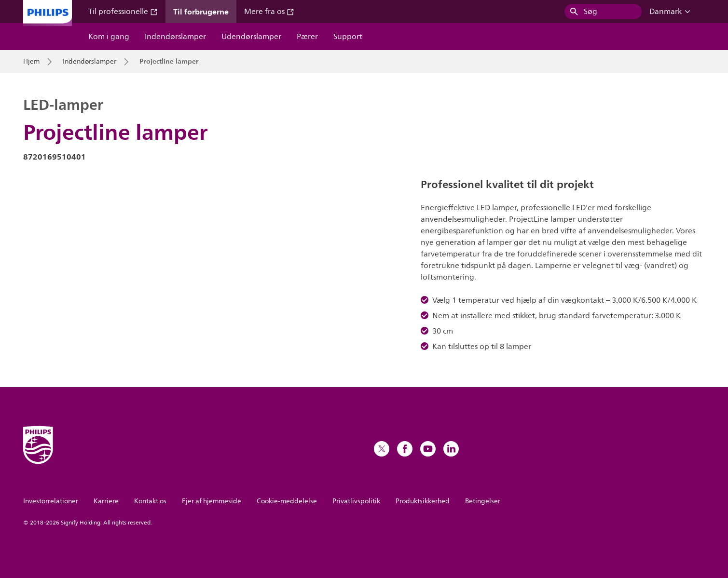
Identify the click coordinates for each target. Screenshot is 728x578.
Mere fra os (269, 12)
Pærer (307, 37)
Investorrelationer (51, 501)
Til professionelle (123, 12)
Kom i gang (109, 37)
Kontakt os (150, 501)
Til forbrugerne (201, 12)
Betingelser (483, 501)
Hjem (31, 62)
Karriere (106, 501)
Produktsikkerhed (423, 501)
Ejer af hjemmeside (212, 501)
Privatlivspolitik (356, 501)
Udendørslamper (251, 37)
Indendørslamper (175, 37)
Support (348, 37)
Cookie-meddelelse (287, 501)
